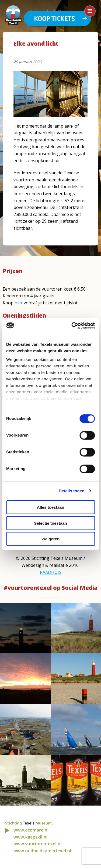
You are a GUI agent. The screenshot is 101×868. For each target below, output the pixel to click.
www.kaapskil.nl (30, 837)
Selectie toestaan (50, 523)
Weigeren (50, 539)
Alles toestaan (51, 507)
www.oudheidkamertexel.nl (42, 851)
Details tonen (72, 491)
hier (19, 303)
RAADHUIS (51, 572)
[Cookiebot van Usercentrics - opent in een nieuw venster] (72, 325)
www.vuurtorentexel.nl (38, 844)
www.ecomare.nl (31, 830)
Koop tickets (55, 19)
